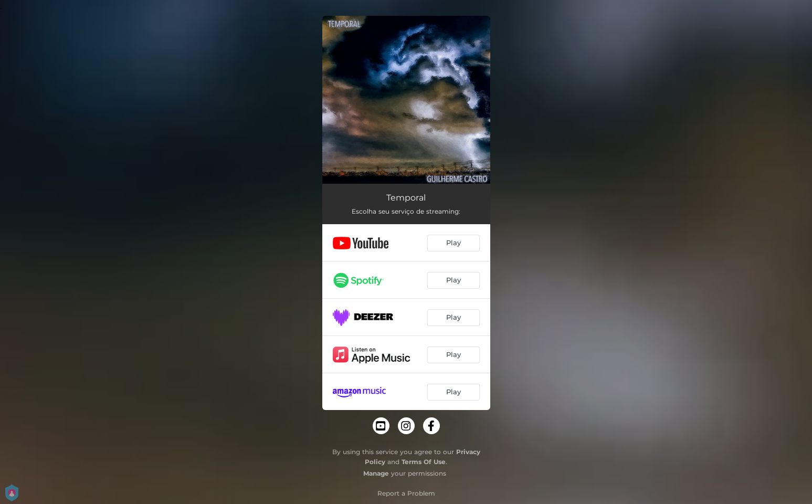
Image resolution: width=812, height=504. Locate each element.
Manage (376, 473)
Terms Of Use (424, 462)
